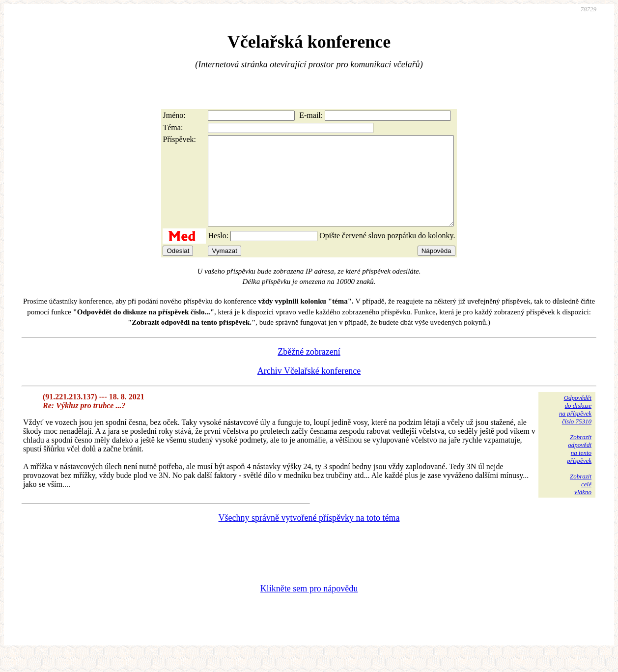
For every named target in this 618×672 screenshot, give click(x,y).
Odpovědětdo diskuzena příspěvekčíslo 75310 (575, 427)
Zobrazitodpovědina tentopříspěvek (579, 466)
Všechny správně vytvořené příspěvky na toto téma (309, 535)
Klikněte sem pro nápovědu (309, 606)
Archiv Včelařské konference (309, 389)
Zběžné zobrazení (309, 369)
